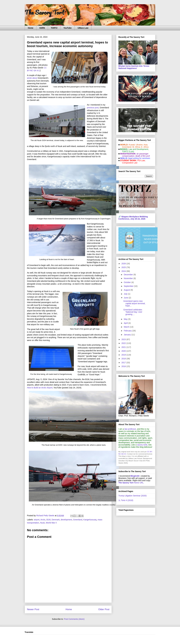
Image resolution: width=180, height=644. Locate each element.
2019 (124, 355)
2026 (124, 264)
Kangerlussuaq (90, 520)
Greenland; (127, 147)
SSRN (42, 28)
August (127, 290)
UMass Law (83, 28)
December (129, 275)
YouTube (67, 28)
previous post (93, 108)
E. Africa (145, 147)
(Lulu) (131, 151)
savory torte (142, 445)
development (66, 520)
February (128, 331)
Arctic (43, 520)
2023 (124, 339)
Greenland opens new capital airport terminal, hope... (134, 303)
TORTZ (54, 28)
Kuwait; (132, 145)
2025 (124, 267)
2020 (124, 351)
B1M (49, 520)
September (129, 286)
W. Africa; (136, 147)
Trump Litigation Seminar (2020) (132, 496)
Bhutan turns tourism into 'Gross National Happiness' (134, 67)
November (129, 278)
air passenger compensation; (134, 155)
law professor (130, 429)
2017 (124, 363)
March (127, 327)
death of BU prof (143, 156)
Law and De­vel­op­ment (138, 149)
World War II (51, 523)
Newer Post (33, 609)
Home (31, 28)
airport (37, 520)
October (128, 282)
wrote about (32, 78)
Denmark (56, 520)
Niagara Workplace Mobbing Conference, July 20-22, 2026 (133, 218)
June (126, 298)
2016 (124, 366)
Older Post (104, 609)
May (126, 319)
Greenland (78, 520)
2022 (124, 343)
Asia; (146, 145)
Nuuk (42, 523)
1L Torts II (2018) (126, 500)
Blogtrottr (135, 476)
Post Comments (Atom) (74, 619)
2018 (124, 359)
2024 (124, 271)
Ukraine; (139, 145)
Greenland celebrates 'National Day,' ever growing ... (133, 312)
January (128, 335)
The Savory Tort (45, 12)
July (126, 294)
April (126, 323)
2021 (124, 347)
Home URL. (131, 483)
